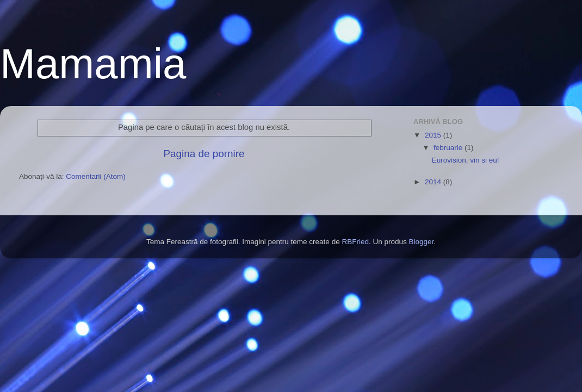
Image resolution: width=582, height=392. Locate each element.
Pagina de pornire (204, 154)
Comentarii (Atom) (96, 176)
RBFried (355, 242)
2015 (434, 135)
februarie (449, 148)
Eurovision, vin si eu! (466, 160)
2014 (434, 182)
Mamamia (93, 64)
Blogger (421, 242)
